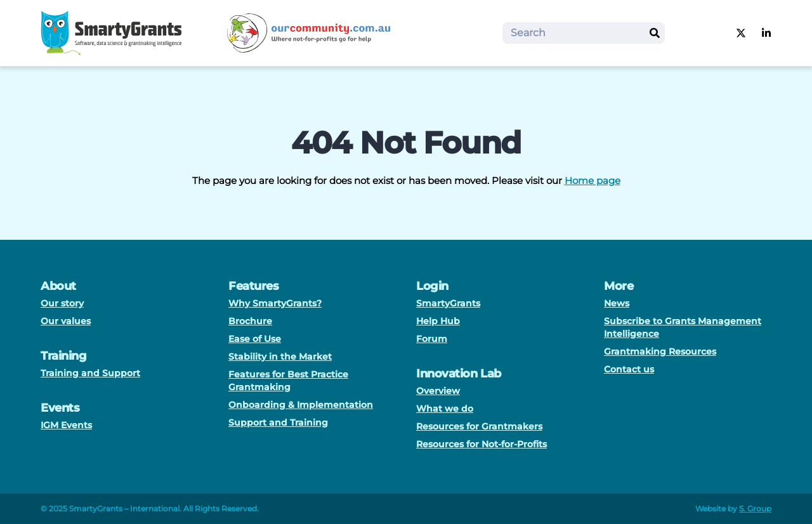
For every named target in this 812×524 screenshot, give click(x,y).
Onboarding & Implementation (301, 405)
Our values (66, 321)
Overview (438, 391)
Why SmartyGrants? (275, 303)
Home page (593, 180)
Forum (432, 339)
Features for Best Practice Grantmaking (288, 381)
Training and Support (90, 373)
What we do (445, 409)
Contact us (629, 369)
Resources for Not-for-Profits (481, 444)
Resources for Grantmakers (479, 426)
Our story (62, 303)
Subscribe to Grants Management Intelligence (683, 327)
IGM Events (66, 425)
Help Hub (438, 321)
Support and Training (278, 422)
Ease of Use (255, 339)
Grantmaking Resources (660, 351)
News (617, 303)
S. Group (755, 508)
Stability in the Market (280, 357)
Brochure (250, 321)
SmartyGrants (448, 303)
